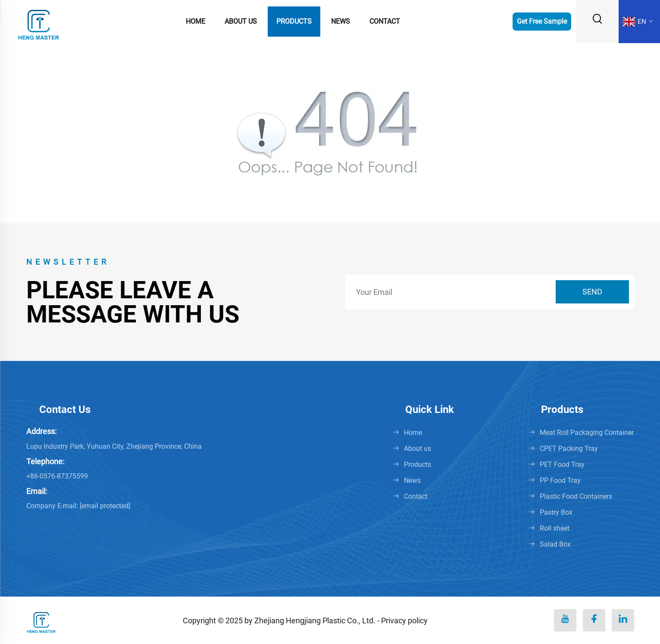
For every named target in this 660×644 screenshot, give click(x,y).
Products (294, 21)
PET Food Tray (562, 464)
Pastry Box (556, 512)
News (341, 21)
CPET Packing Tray (569, 449)
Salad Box (555, 544)
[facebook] (594, 620)
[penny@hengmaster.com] (105, 506)
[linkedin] (623, 620)
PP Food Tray (560, 480)
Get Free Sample (542, 21)
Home (195, 21)
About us (241, 21)
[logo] (39, 21)
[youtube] (565, 620)
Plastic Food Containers (576, 496)
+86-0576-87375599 (57, 476)
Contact (385, 21)
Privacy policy (404, 621)
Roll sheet (555, 528)
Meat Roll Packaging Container (587, 433)
